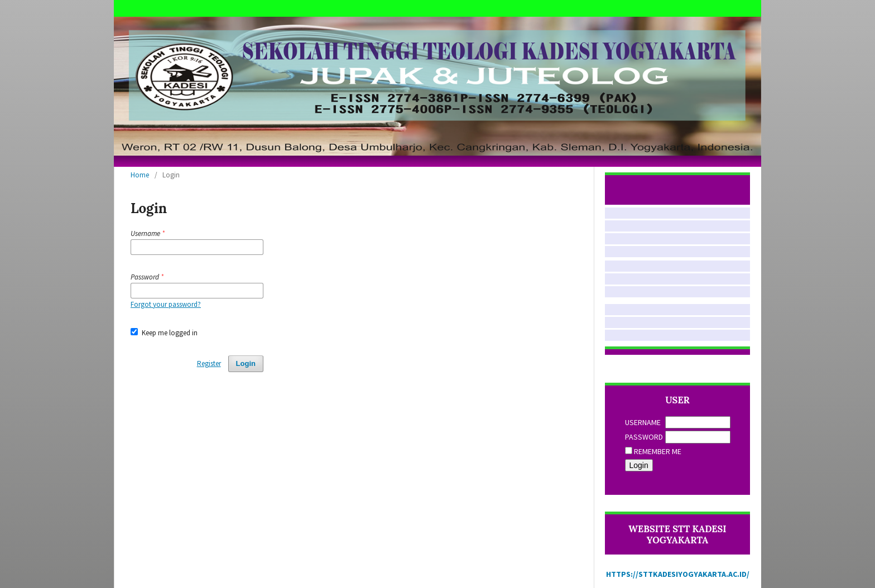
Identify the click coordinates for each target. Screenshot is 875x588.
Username (643, 422)
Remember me (658, 451)
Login (246, 363)
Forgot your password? (166, 304)
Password (644, 437)
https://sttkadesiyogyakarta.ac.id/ (678, 574)
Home (140, 175)
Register (209, 363)
